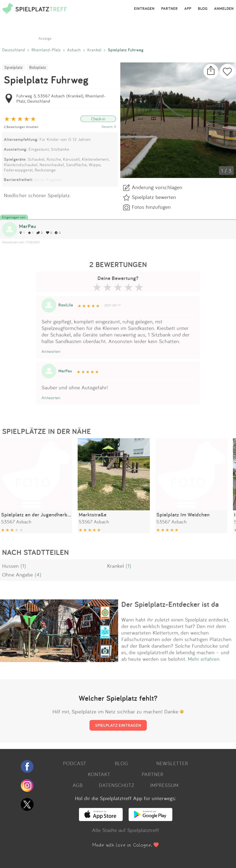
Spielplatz (14, 67)
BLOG (203, 9)
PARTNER (170, 9)
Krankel (94, 50)
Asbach (74, 50)
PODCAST (75, 763)
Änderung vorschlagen (157, 187)
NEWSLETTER (172, 763)
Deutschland (14, 50)
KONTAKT (99, 774)
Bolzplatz (38, 67)
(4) (38, 575)
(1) (23, 566)
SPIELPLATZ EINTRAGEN (118, 725)
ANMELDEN (224, 9)
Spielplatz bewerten (154, 197)
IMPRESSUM (164, 785)
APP (188, 9)
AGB (78, 785)
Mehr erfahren (204, 659)
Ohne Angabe (18, 575)
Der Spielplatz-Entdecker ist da (170, 604)
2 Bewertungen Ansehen (21, 127)
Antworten (51, 351)
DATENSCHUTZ (117, 785)
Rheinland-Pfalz (46, 50)
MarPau (28, 226)
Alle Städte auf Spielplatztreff (126, 830)
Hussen (10, 566)
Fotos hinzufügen (151, 207)
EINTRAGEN (144, 9)
